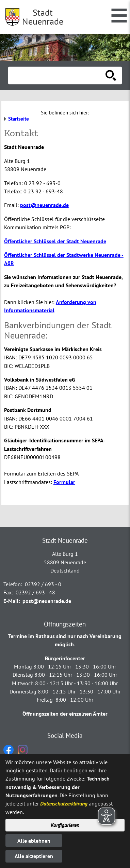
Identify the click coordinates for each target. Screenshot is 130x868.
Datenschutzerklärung (64, 803)
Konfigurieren (65, 825)
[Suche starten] (111, 75)
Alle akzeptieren (34, 856)
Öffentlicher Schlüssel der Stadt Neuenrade (55, 241)
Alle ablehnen (34, 841)
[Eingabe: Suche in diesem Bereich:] (58, 75)
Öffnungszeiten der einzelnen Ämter (65, 714)
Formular (64, 482)
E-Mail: (12, 601)
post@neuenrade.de (44, 205)
